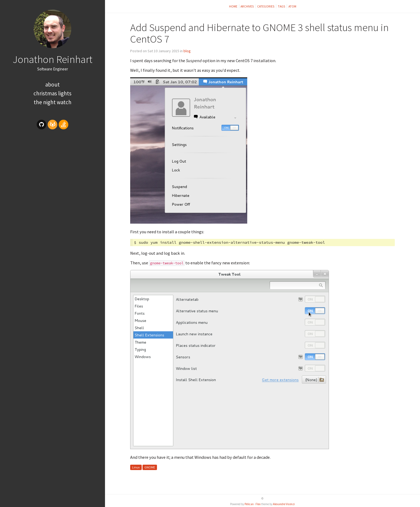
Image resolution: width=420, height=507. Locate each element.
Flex (258, 504)
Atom (292, 6)
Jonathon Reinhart (52, 59)
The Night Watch (53, 102)
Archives (247, 6)
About (52, 84)
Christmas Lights (52, 93)
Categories (266, 6)
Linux (136, 467)
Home (233, 6)
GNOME (150, 467)
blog (187, 51)
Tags (282, 6)
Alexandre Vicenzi (284, 504)
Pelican (249, 504)
